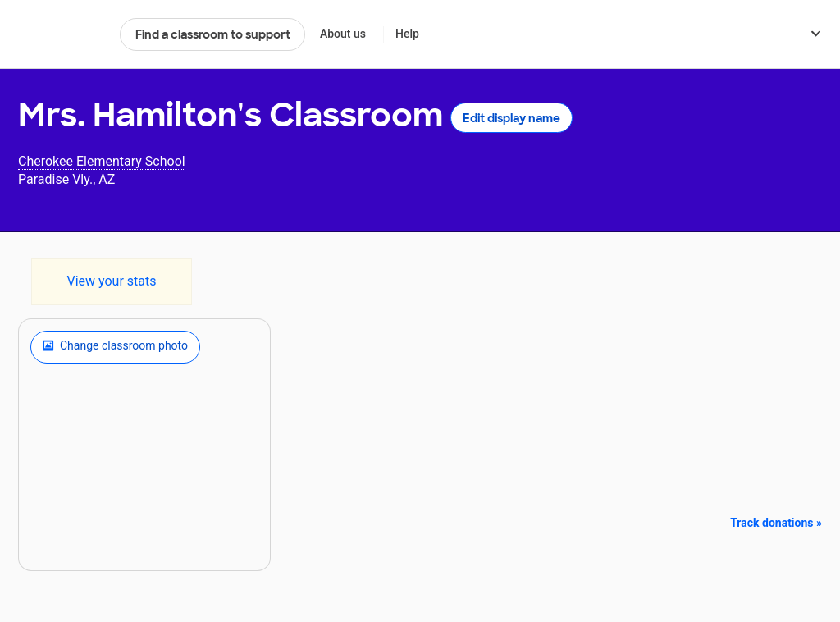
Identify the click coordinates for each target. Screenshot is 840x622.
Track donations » (776, 523)
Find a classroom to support (213, 34)
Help (407, 34)
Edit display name (511, 118)
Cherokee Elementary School (102, 161)
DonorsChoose (62, 34)
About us (343, 34)
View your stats (111, 281)
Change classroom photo (115, 347)
